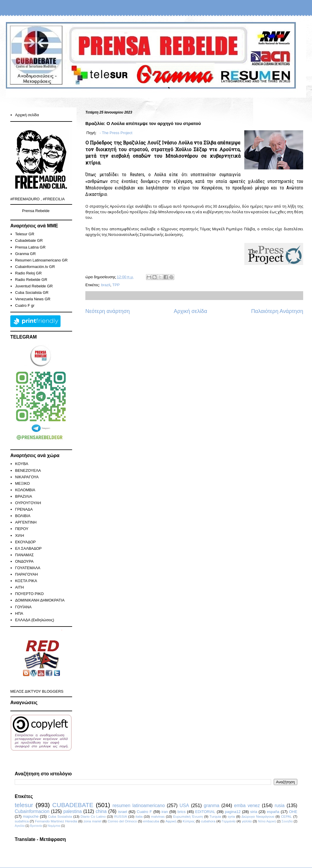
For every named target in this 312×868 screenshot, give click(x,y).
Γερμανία (229, 821)
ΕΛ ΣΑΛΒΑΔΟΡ (28, 548)
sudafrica (22, 821)
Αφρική (171, 821)
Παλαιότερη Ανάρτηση (277, 311)
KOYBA (22, 464)
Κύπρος (189, 821)
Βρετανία (36, 826)
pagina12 (233, 812)
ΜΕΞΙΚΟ (22, 483)
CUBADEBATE (73, 805)
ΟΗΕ (293, 812)
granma (211, 805)
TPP (116, 285)
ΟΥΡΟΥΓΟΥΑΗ (28, 503)
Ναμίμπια (54, 826)
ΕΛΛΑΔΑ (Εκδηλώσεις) (35, 620)
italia (139, 816)
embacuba (151, 821)
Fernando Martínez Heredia (56, 821)
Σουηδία (287, 821)
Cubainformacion (32, 811)
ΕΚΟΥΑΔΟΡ (25, 542)
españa (273, 812)
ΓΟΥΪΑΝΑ (23, 607)
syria (231, 816)
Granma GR (25, 254)
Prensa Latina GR (30, 247)
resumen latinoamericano (139, 805)
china (101, 811)
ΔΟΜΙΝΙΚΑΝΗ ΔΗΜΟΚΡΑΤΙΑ (40, 600)
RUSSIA (121, 816)
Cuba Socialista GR (32, 293)
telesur (24, 805)
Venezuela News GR (33, 299)
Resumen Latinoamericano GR (41, 260)
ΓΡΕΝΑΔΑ (24, 509)
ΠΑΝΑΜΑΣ (24, 555)
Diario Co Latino (93, 816)
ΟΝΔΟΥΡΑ (24, 561)
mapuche (31, 816)
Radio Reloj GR (28, 273)
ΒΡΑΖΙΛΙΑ (24, 496)
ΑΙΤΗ (19, 587)
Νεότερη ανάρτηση (108, 311)
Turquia (215, 816)
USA (184, 805)
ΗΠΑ (19, 613)
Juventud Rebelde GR (34, 286)
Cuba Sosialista (60, 816)
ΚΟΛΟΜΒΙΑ (25, 490)
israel (123, 812)
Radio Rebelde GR (31, 280)
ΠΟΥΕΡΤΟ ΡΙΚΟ (29, 594)
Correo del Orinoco (122, 821)
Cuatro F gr (25, 305)
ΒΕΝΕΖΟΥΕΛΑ (28, 470)
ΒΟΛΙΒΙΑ (23, 516)
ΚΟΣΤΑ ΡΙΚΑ (26, 581)
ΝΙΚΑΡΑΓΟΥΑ (27, 477)
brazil (106, 285)
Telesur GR (25, 234)
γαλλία (247, 821)
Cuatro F (145, 812)
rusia (280, 805)
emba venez (247, 805)
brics (181, 812)
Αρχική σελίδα (190, 311)
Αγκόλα (20, 826)
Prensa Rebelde (36, 211)
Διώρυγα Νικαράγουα (258, 816)
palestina (72, 811)
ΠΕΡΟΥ (22, 529)
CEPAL (286, 816)
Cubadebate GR (29, 240)
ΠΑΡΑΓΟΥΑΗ (26, 574)
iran (165, 812)
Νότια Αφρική (267, 821)
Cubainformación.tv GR (35, 267)
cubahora (208, 821)
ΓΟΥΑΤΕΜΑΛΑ (28, 568)
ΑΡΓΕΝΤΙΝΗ (26, 522)
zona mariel (93, 821)
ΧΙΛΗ (19, 535)
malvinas (158, 816)
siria (254, 812)
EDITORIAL (205, 812)
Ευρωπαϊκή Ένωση (188, 816)
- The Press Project (116, 133)
